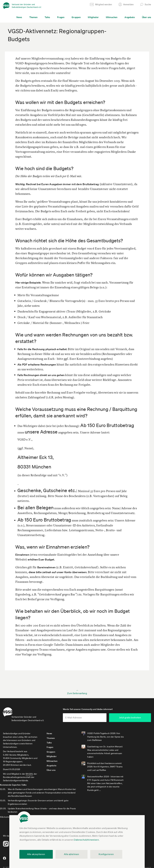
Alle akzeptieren (36, 854)
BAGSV (29, 776)
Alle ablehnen (71, 854)
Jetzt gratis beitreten (133, 720)
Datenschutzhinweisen (86, 840)
